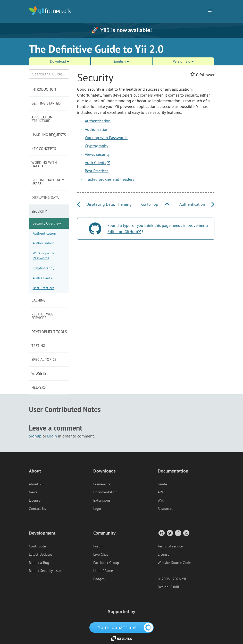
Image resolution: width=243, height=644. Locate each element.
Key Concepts (44, 149)
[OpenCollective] (121, 627)
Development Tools (49, 332)
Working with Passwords (43, 256)
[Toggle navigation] (210, 10)
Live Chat (101, 554)
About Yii (36, 484)
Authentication (44, 233)
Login (52, 436)
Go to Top (155, 204)
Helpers (39, 387)
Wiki (161, 500)
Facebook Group (106, 563)
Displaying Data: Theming (104, 204)
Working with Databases (44, 164)
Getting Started (46, 103)
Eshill (175, 587)
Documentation (105, 492)
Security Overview (47, 223)
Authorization (44, 243)
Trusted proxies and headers (110, 179)
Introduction (44, 89)
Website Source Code (174, 563)
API (160, 492)
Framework (102, 484)
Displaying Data (45, 198)
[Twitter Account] (169, 533)
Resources (165, 509)
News (33, 492)
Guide (162, 484)
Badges (99, 579)
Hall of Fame (103, 571)
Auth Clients (42, 278)
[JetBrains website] (122, 638)
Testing (38, 346)
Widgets (39, 373)
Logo (97, 509)
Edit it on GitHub (122, 231)
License (35, 500)
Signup (35, 436)
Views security (97, 154)
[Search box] (49, 74)
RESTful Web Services (42, 316)
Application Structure (42, 119)
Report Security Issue (45, 571)
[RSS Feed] (186, 533)
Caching (39, 300)
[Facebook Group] (178, 533)
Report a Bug (39, 563)
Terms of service (170, 546)
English (121, 61)
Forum (98, 546)
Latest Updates (41, 554)
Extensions (102, 500)
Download (60, 61)
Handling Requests (49, 135)
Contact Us (37, 509)
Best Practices (44, 288)
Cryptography (44, 268)
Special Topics (44, 359)
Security (39, 211)
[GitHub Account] (161, 533)
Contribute (37, 546)
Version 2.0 (183, 61)
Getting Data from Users (48, 182)
